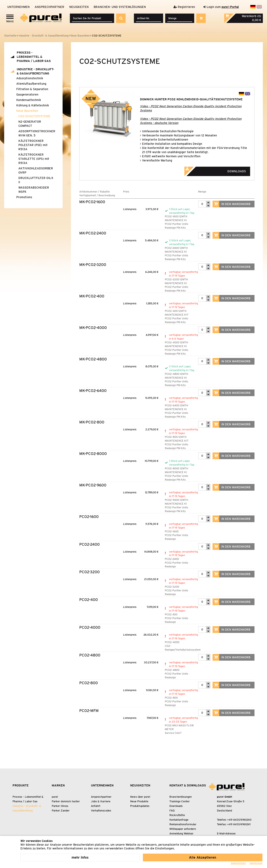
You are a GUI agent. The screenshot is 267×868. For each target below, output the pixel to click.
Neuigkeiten (79, 7)
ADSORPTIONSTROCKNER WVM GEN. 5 (36, 133)
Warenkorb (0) (251, 16)
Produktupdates (140, 806)
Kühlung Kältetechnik (33, 105)
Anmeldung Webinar (181, 833)
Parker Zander (61, 811)
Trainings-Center (179, 801)
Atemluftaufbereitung (31, 84)
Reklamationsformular (183, 824)
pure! (55, 797)
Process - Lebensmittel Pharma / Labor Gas (34, 57)
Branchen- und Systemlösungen (120, 7)
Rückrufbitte (177, 815)
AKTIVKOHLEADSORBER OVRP (36, 170)
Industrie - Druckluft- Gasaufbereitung (35, 71)
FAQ (172, 811)
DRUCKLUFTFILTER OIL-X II (36, 180)
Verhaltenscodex (101, 811)
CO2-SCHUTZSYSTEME (34, 116)
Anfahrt (96, 806)
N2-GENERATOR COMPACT (30, 124)
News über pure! (140, 797)
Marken (58, 785)
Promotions (24, 197)
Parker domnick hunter (66, 801)
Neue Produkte (139, 801)
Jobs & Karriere (101, 801)
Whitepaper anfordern (183, 829)
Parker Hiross (60, 806)
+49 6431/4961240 (239, 820)
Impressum (256, 863)
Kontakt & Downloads (188, 785)
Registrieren (184, 7)
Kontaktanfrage (179, 820)
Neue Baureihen (27, 111)
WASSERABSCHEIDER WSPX (34, 190)
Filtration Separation (32, 89)
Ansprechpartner (49, 7)
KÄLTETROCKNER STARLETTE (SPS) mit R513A (34, 159)
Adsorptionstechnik (30, 78)
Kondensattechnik (29, 100)
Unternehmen (18, 7)
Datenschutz (238, 863)
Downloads (221, 170)
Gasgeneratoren (27, 94)
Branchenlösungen (181, 797)
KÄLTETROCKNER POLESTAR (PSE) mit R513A (33, 145)
